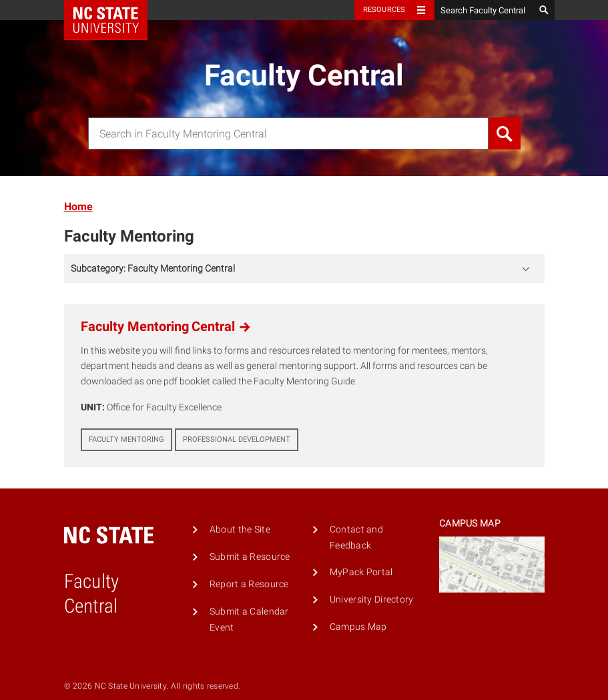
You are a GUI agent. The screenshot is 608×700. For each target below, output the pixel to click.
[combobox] (288, 133)
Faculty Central (304, 75)
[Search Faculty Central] (485, 10)
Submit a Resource (250, 557)
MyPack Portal (361, 572)
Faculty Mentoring (129, 236)
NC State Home (114, 10)
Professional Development (237, 439)
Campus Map (358, 627)
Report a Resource (249, 584)
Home (78, 207)
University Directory (372, 600)
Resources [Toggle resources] (384, 10)
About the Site (240, 530)
